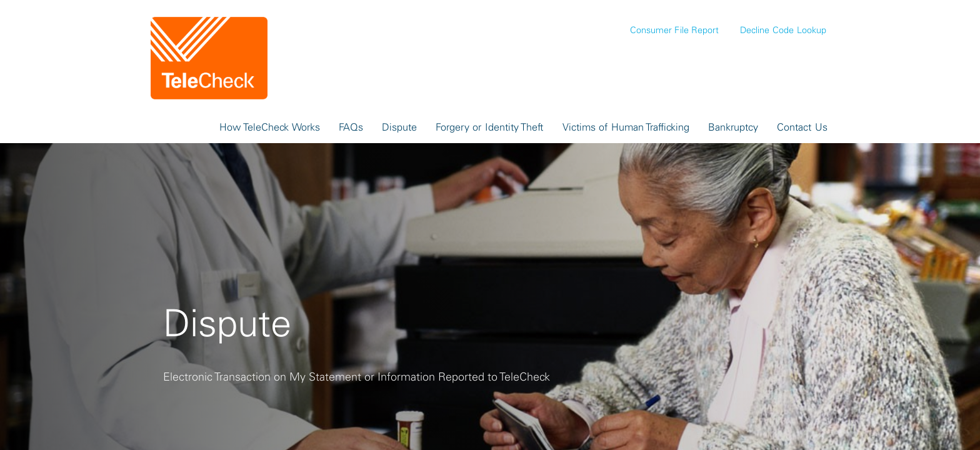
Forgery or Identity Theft (490, 127)
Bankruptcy (733, 127)
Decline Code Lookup (783, 30)
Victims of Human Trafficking (626, 127)
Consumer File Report (674, 30)
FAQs (351, 127)
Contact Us (802, 127)
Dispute (399, 127)
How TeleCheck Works (269, 127)
